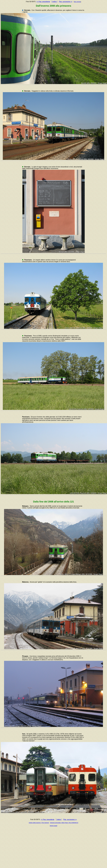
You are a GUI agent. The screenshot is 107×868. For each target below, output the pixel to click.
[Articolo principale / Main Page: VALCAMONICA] (64, 823)
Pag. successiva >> (66, 2)
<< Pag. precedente (43, 2)
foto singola (77, 2)
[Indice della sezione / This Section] (39, 823)
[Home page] (53, 826)
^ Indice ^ (55, 2)
